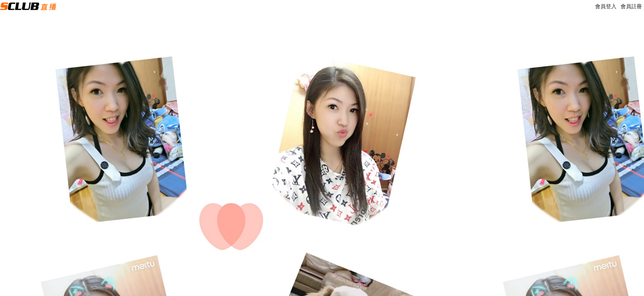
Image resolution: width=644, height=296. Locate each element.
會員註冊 (631, 6)
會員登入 (606, 6)
